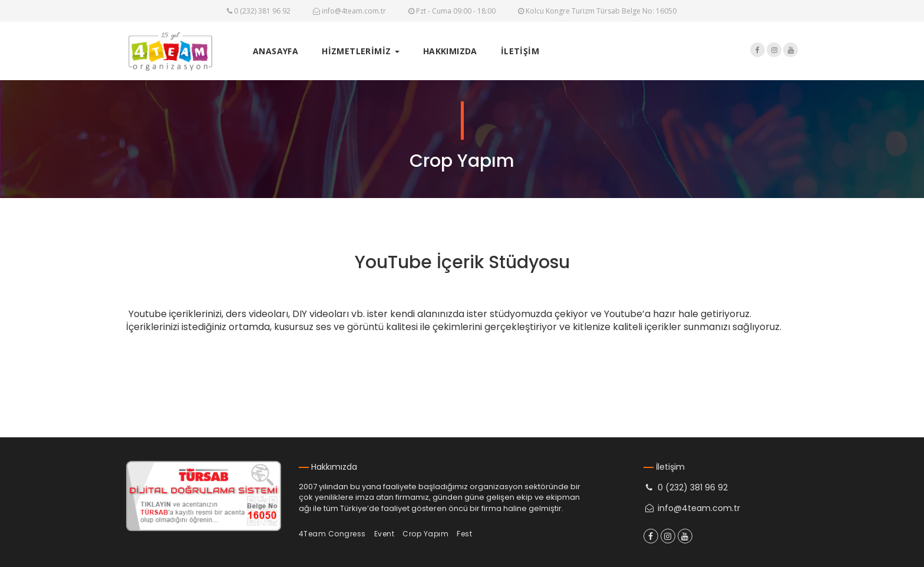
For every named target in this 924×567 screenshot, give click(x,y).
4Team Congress (332, 534)
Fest (464, 534)
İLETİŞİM (520, 51)
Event (385, 534)
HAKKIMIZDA (450, 51)
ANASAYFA (275, 51)
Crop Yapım (425, 534)
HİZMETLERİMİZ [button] (361, 51)
